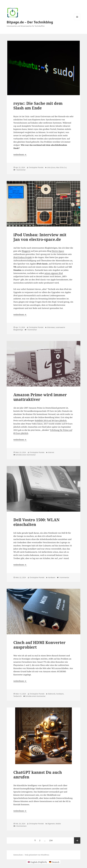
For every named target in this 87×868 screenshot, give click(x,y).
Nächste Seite (77, 840)
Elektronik (52, 694)
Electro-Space (58, 251)
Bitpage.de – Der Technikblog (30, 22)
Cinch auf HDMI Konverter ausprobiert (39, 645)
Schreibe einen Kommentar (26, 455)
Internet (51, 452)
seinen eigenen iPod (54, 273)
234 (51, 839)
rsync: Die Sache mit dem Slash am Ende (38, 106)
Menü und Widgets (77, 20)
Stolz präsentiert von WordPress (37, 855)
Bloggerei (26, 251)
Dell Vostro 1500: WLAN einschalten (36, 522)
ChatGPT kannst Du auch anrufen (38, 775)
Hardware (52, 577)
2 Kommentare (21, 826)
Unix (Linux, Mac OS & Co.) (57, 167)
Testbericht (18, 696)
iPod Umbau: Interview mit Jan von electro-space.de (40, 237)
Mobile (58, 824)
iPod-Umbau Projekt (23, 257)
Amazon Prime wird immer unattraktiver (40, 397)
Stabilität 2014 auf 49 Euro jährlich (51, 421)
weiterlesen (20, 154)
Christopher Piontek (36, 167)
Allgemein (51, 824)
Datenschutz (18, 855)
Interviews (51, 327)
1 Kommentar (21, 170)
